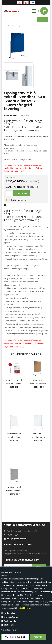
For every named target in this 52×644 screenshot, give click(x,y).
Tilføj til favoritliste (17, 200)
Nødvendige (10, 613)
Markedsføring (11, 617)
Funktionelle (10, 621)
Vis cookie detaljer (9, 630)
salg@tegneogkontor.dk (17, 539)
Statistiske (9, 625)
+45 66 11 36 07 (13, 535)
